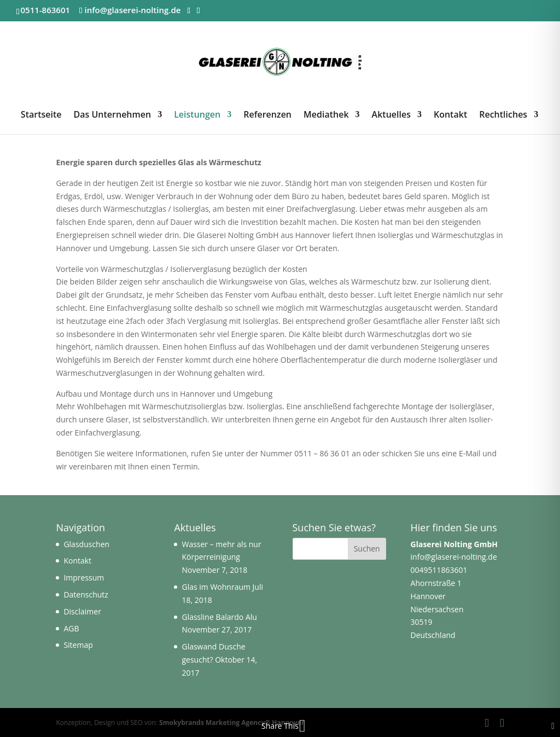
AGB (71, 628)
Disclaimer (82, 611)
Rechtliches (503, 115)
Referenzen (267, 115)
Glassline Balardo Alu (219, 617)
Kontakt (450, 115)
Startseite (41, 115)
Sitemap (78, 645)
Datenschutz (86, 594)
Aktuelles (391, 115)
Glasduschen (86, 544)
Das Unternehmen (113, 115)
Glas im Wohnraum (216, 587)
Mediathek (326, 115)
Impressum (84, 578)
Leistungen (197, 115)
